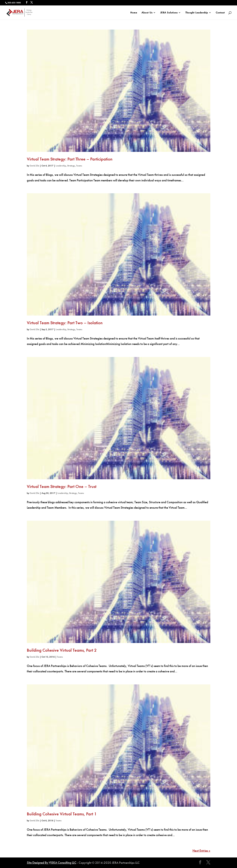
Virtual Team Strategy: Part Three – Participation (70, 159)
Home (134, 13)
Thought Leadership (197, 13)
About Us (147, 13)
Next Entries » (201, 851)
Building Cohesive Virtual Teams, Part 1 (62, 814)
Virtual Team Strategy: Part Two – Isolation (65, 323)
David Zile (34, 166)
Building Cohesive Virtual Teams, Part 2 (62, 650)
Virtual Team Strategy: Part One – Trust (62, 486)
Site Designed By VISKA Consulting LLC (52, 863)
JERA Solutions (169, 13)
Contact (220, 13)
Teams (79, 166)
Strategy (71, 166)
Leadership (61, 166)
